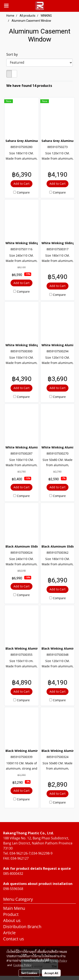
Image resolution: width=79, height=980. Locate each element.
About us (12, 920)
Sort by (13, 54)
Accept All (51, 973)
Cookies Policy (22, 965)
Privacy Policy (58, 960)
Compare (23, 192)
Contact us (14, 939)
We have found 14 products (29, 86)
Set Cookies (29, 973)
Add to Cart (21, 184)
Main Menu (14, 908)
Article (9, 933)
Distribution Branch (22, 927)
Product (11, 914)
